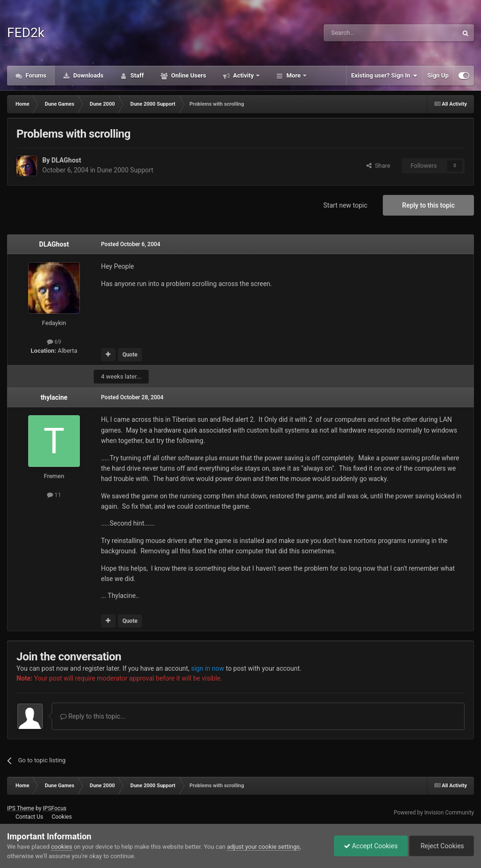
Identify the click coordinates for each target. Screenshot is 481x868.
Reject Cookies (442, 846)
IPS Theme (21, 808)
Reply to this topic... (93, 716)
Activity (244, 75)
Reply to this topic (428, 205)
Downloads (88, 75)
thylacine (54, 397)
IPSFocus (54, 808)
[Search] (368, 33)
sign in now (208, 668)
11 (54, 495)
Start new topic (345, 205)
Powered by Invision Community (434, 813)
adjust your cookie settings (263, 847)
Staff (136, 75)
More (293, 75)
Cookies (62, 817)
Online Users (188, 75)
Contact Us (29, 817)
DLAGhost (66, 160)
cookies (62, 847)
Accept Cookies (371, 846)
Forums (35, 75)
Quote (130, 355)
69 (54, 342)
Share (378, 166)
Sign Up (438, 75)
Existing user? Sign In (384, 76)
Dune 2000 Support (125, 170)
